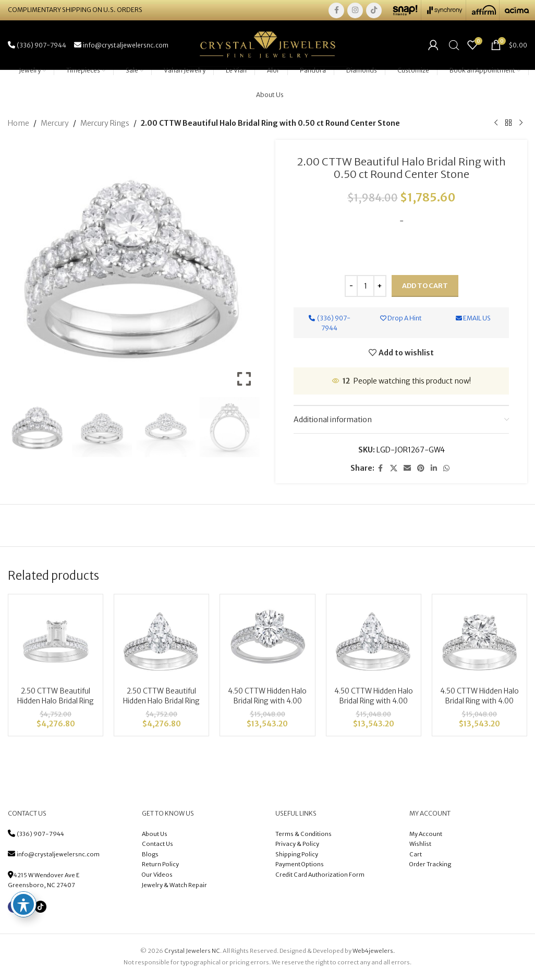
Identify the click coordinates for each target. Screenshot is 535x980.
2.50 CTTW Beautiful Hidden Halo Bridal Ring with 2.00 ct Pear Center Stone (162, 708)
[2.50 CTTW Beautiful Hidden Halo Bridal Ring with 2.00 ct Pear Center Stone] (161, 644)
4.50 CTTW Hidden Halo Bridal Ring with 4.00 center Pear (373, 703)
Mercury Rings (105, 125)
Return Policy (160, 866)
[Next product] (521, 125)
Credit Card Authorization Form (320, 876)
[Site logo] (267, 45)
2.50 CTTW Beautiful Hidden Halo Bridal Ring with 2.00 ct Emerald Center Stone (56, 708)
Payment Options (300, 866)
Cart (416, 856)
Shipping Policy (297, 856)
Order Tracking (430, 866)
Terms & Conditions (304, 835)
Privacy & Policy (297, 845)
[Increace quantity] (380, 288)
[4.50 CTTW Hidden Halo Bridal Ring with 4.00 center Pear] (374, 644)
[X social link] (394, 470)
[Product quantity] (366, 288)
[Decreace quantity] (351, 288)
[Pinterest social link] (421, 470)
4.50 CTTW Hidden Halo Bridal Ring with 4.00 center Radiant (479, 703)
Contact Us (157, 845)
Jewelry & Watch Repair (174, 887)
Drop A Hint (401, 320)
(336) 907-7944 (40, 835)
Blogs (150, 856)
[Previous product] (496, 125)
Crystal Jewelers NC (192, 952)
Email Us (473, 320)
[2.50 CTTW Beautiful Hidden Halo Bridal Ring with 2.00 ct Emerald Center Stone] (56, 644)
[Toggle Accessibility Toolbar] (23, 904)
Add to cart (425, 287)
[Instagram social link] (355, 10)
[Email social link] (407, 470)
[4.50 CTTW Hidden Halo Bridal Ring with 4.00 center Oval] (267, 644)
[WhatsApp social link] (446, 470)
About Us (155, 835)
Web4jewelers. (374, 952)
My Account (426, 835)
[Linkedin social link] (434, 470)
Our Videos (157, 876)
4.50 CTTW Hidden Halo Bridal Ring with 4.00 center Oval (267, 703)
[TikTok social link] (374, 10)
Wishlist (420, 845)
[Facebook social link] (336, 10)
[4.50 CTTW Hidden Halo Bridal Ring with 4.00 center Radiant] (479, 644)
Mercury (55, 125)
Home (19, 125)
